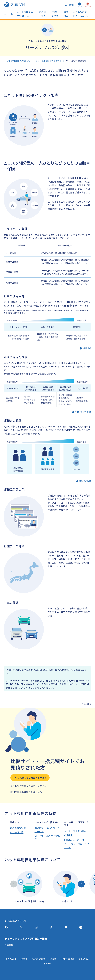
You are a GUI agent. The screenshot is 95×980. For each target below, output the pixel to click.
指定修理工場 (17, 832)
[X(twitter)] (21, 927)
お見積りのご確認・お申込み (30, 778)
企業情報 (9, 945)
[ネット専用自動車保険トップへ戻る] (14, 5)
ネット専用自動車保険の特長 (25, 14)
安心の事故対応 (18, 828)
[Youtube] (66, 927)
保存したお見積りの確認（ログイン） (30, 786)
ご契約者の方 (55, 14)
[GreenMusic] (81, 927)
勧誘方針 (53, 959)
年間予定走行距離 (83, 412)
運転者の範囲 (85, 481)
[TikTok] (51, 927)
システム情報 (11, 959)
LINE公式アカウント (75, 840)
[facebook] (6, 927)
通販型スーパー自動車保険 (39, 684)
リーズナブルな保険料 (75, 831)
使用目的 (87, 348)
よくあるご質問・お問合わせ (81, 14)
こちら (34, 688)
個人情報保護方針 (38, 959)
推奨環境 (24, 959)
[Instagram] (36, 927)
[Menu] (6, 14)
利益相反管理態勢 (68, 959)
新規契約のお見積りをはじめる (26, 792)
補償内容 (66, 14)
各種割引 (69, 835)
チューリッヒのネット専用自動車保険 (26, 938)
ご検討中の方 (42, 14)
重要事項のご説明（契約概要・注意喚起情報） (47, 670)
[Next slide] (81, 884)
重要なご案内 (84, 959)
